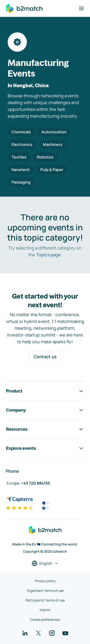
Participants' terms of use (45, 600)
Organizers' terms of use (45, 590)
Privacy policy (45, 581)
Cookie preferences (45, 619)
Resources (45, 429)
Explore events (45, 448)
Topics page (48, 255)
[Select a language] (45, 563)
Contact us (45, 357)
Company (45, 410)
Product (45, 391)
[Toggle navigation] (81, 8)
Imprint (45, 610)
